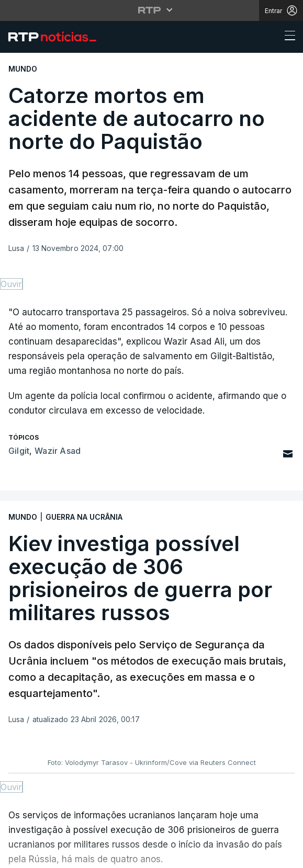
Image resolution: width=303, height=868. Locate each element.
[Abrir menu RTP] (151, 10)
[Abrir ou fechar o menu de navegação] (287, 37)
